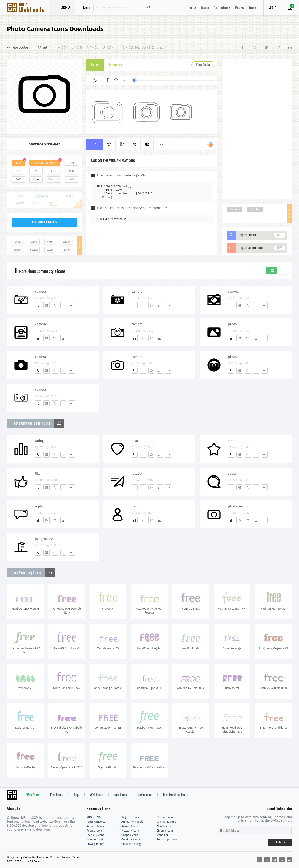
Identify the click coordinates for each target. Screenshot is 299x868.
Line (36, 179)
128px (67, 242)
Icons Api (162, 835)
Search (149, 7)
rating (39, 441)
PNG (72, 163)
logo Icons (120, 795)
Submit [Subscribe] (280, 842)
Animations (222, 8)
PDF (18, 171)
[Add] (38, 305)
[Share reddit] (254, 48)
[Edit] (46, 305)
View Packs (203, 65)
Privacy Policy (95, 844)
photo (232, 324)
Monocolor (20, 47)
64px (50, 242)
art (45, 47)
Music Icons (145, 795)
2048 (67, 250)
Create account (131, 840)
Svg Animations (166, 822)
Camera (235, 209)
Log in (272, 8)
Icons (205, 8)
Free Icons (57, 795)
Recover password (168, 840)
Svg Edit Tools (130, 817)
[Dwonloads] (63, 305)
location (138, 474)
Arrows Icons (130, 826)
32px (34, 242)
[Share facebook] (244, 48)
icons (87, 7)
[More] (72, 305)
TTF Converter (165, 817)
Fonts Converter (96, 822)
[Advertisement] (257, 129)
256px (18, 250)
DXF (18, 179)
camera (40, 292)
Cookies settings (132, 844)
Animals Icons (95, 826)
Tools (253, 8)
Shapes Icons (130, 835)
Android (54, 179)
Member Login (95, 840)
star (231, 441)
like (38, 474)
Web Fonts (33, 795)
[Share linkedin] (288, 48)
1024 (50, 250)
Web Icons (96, 795)
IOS (71, 179)
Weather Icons (166, 826)
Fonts (192, 8)
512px (34, 250)
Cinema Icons (165, 831)
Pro (147, 145)
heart (135, 441)
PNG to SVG (94, 817)
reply (39, 506)
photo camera (238, 506)
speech (233, 474)
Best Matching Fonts (176, 795)
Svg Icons (28, 8)
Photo (255, 209)
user (135, 506)
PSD (71, 171)
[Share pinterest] (278, 48)
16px (18, 242)
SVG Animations (45, 163)
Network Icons (130, 831)
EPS (36, 171)
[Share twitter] (266, 48)
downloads (44, 222)
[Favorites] (55, 305)
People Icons (94, 831)
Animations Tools (132, 822)
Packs (240, 8)
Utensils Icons (95, 835)
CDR (54, 171)
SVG (18, 163)
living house (44, 539)
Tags (76, 795)
